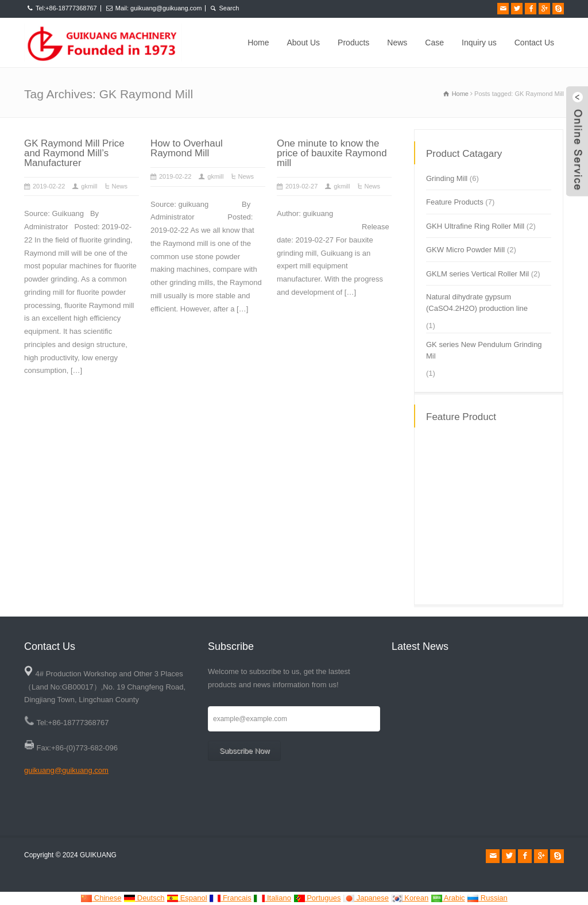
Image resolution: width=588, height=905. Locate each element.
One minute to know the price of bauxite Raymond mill (332, 153)
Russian (487, 898)
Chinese (101, 898)
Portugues (317, 898)
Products (353, 43)
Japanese (366, 898)
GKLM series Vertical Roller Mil (477, 274)
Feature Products (455, 202)
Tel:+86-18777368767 (66, 8)
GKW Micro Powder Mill (465, 250)
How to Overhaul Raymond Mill (187, 148)
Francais (230, 898)
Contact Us (534, 43)
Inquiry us (479, 43)
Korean (410, 898)
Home (258, 43)
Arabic (448, 898)
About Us (304, 43)
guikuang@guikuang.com (66, 770)
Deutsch (144, 898)
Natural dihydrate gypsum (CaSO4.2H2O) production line (477, 303)
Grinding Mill (447, 178)
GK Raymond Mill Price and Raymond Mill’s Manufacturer (74, 153)
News (397, 43)
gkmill (89, 186)
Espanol (187, 898)
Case (434, 43)
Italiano (272, 898)
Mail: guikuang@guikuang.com (159, 8)
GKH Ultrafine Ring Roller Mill (475, 226)
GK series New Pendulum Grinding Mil (484, 350)
